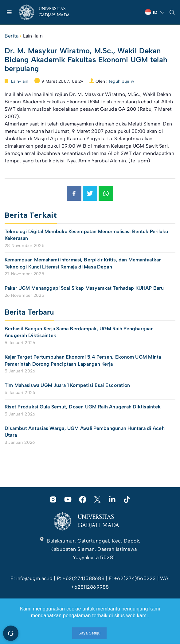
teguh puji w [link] (121, 81)
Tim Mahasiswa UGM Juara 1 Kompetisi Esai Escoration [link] (67, 385)
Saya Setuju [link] (89, 633)
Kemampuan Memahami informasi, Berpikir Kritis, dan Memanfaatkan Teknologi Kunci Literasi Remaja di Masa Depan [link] (83, 263)
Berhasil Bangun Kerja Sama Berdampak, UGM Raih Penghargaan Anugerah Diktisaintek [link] (79, 332)
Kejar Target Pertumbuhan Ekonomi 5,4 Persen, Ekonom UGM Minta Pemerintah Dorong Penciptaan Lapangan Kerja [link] (83, 360)
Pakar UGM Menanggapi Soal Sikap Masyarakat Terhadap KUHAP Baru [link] (84, 288)
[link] (49, 12)
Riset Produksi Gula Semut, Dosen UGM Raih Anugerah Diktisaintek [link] (83, 407)
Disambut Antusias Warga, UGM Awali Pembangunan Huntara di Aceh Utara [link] (85, 432)
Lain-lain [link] (33, 36)
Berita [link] (12, 36)
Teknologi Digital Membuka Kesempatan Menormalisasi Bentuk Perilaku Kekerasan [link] (86, 235)
